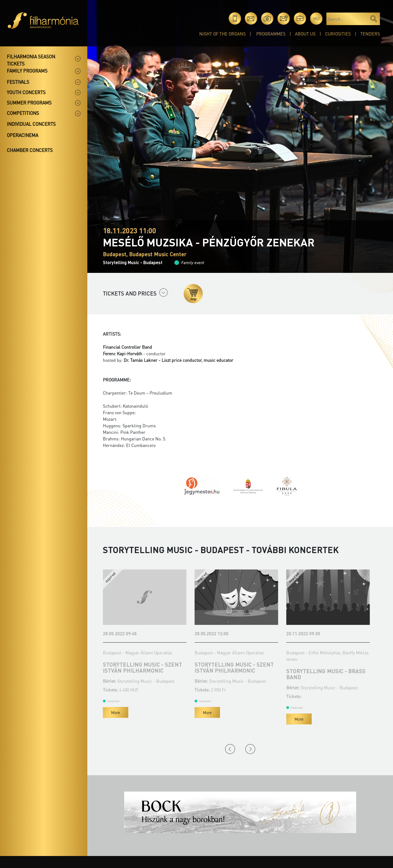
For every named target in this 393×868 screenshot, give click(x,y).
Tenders (370, 34)
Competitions (23, 113)
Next (250, 749)
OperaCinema (23, 135)
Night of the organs (222, 34)
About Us (305, 34)
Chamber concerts (30, 150)
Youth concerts (26, 92)
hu (316, 18)
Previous (230, 749)
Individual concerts (31, 124)
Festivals (18, 82)
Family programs (27, 71)
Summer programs (29, 103)
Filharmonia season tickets (31, 60)
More (116, 712)
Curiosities (338, 34)
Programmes (271, 34)
